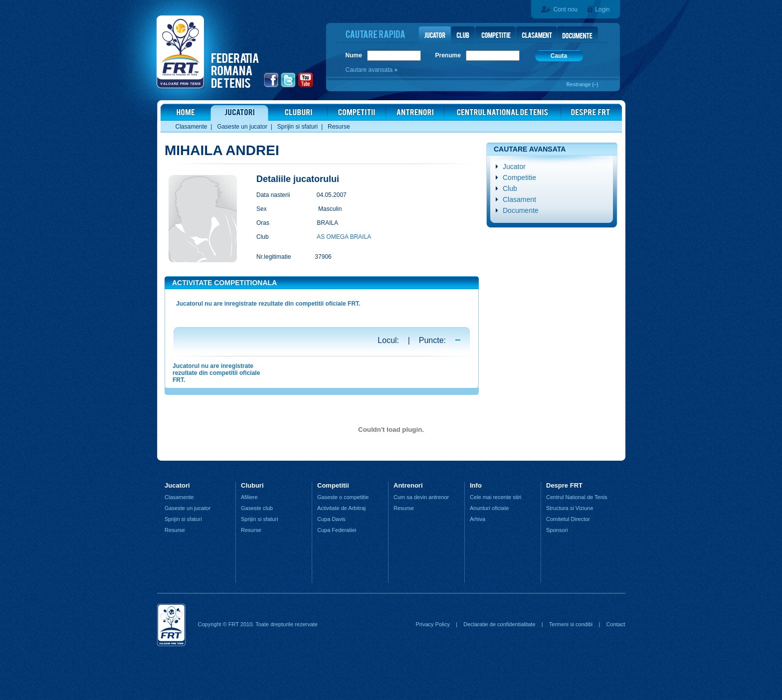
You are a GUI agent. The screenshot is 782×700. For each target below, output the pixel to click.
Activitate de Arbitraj (341, 508)
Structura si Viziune (570, 508)
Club (510, 188)
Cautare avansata (370, 70)
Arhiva (478, 519)
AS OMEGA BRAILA (344, 237)
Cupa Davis (331, 519)
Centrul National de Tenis (577, 497)
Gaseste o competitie (343, 497)
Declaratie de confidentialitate (499, 624)
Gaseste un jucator (242, 127)
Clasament (519, 199)
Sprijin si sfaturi (297, 127)
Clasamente (192, 127)
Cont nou (565, 9)
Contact (616, 624)
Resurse (339, 127)
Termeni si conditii (571, 624)
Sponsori (557, 530)
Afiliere (249, 497)
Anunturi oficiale (489, 508)
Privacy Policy (432, 624)
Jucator (514, 167)
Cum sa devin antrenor (421, 497)
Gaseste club (257, 508)
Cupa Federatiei (337, 530)
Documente (521, 210)
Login (602, 9)
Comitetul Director (568, 519)
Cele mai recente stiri (495, 497)
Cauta (559, 56)
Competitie (519, 177)
